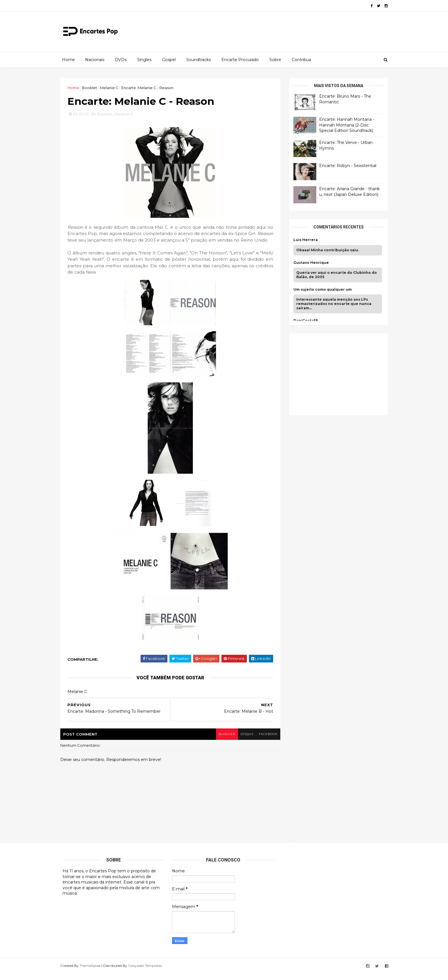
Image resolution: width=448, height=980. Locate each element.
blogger (224, 741)
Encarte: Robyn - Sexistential (345, 166)
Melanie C (112, 88)
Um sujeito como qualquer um (320, 290)
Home (68, 60)
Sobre (275, 60)
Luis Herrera (303, 240)
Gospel (169, 60)
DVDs (121, 60)
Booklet (92, 88)
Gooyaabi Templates (147, 972)
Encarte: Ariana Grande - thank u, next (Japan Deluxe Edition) (347, 192)
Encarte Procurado (240, 60)
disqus (245, 741)
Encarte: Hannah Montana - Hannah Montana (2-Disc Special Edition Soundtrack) (344, 125)
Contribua (301, 60)
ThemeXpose (92, 972)
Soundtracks (199, 60)
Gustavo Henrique (309, 262)
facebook (266, 741)
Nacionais (95, 60)
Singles (144, 60)
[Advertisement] (334, 373)
